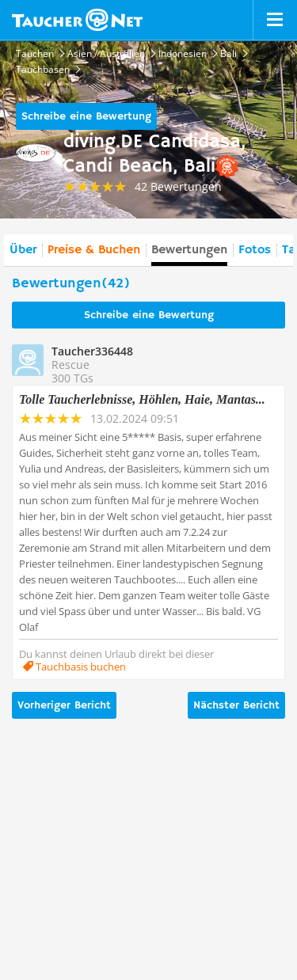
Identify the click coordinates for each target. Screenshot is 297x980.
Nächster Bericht (236, 705)
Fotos (255, 250)
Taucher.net (77, 20)
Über (23, 250)
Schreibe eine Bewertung (86, 116)
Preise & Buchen (94, 250)
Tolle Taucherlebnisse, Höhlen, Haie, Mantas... (142, 399)
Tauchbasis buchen (80, 667)
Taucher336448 (92, 351)
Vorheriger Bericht (64, 705)
